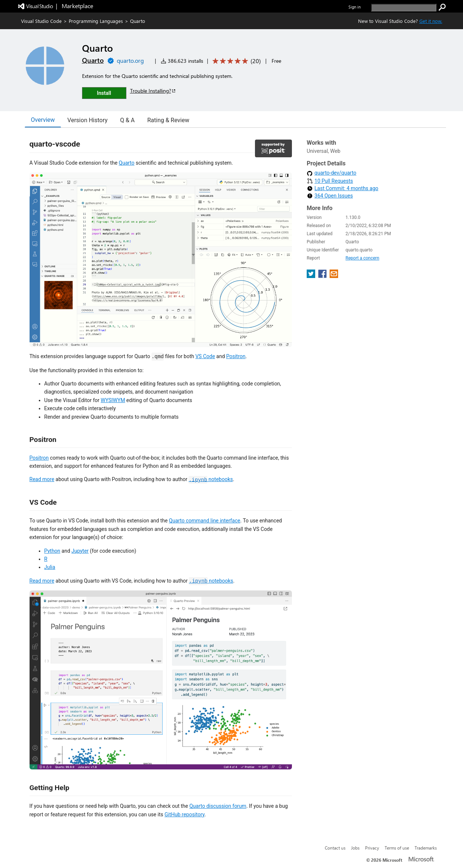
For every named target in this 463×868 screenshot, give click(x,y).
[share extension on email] (334, 276)
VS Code (205, 356)
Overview (43, 120)
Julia (50, 567)
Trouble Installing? (153, 91)
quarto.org (130, 60)
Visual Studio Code (41, 21)
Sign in (355, 7)
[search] (404, 8)
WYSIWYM (113, 400)
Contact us (335, 848)
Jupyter (80, 551)
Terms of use (397, 848)
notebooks (211, 479)
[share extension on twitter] (312, 276)
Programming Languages (96, 21)
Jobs (355, 848)
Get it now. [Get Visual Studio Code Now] (431, 21)
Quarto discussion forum (218, 806)
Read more (42, 479)
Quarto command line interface (205, 521)
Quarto (126, 163)
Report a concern (362, 258)
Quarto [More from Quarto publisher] (93, 60)
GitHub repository (184, 814)
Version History (87, 120)
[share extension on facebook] (323, 276)
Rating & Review (168, 120)
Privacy (372, 848)
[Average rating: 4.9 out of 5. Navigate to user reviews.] (235, 61)
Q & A (127, 120)
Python (52, 551)
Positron (236, 356)
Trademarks (426, 848)
